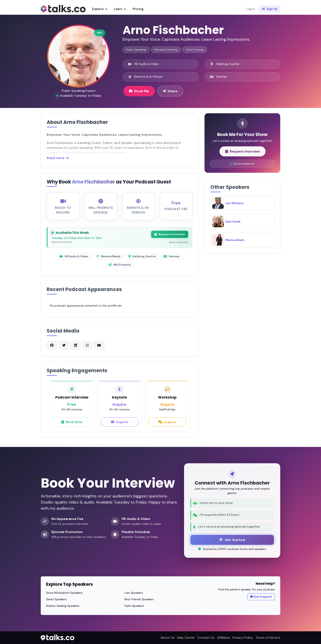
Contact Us (206, 638)
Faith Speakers (134, 606)
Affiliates (224, 638)
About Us (168, 638)
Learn (120, 9)
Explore (100, 9)
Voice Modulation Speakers (64, 593)
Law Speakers (134, 593)
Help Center (186, 638)
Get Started (232, 540)
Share (170, 91)
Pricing (138, 9)
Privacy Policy (243, 638)
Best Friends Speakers (139, 599)
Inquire (120, 425)
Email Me (139, 91)
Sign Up (270, 9)
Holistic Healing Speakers (63, 606)
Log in (251, 9)
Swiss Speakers (56, 599)
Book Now (72, 425)
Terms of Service (268, 638)
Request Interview (170, 238)
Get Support (261, 597)
